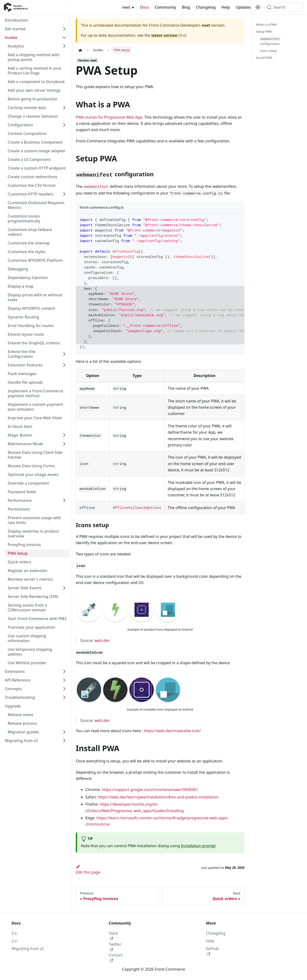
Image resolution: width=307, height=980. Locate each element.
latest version (164, 35)
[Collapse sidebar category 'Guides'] (64, 37)
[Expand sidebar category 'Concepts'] (64, 689)
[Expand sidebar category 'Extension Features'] (64, 365)
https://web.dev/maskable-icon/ (172, 731)
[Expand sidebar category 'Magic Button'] (64, 435)
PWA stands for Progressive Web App (109, 117)
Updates (243, 7)
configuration (270, 41)
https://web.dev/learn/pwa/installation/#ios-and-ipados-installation (158, 797)
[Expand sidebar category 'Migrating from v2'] (64, 741)
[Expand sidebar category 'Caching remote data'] (64, 108)
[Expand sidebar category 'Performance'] (64, 500)
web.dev (102, 640)
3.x (14, 933)
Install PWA (264, 58)
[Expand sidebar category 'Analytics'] (64, 46)
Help (226, 7)
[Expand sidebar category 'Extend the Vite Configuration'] (64, 354)
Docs (145, 7)
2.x (14, 941)
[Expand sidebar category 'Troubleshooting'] (64, 697)
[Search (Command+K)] (284, 7)
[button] (36, 671)
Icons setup (268, 51)
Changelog (206, 7)
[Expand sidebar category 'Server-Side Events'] (64, 588)
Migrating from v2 (28, 949)
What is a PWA (266, 24)
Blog (186, 7)
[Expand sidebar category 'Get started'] (64, 29)
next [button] (126, 7)
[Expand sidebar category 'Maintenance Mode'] (64, 444)
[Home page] (80, 50)
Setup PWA (264, 31)
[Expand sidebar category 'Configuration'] (64, 125)
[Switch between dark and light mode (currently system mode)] (258, 7)
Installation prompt (198, 846)
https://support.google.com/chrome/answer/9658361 (150, 790)
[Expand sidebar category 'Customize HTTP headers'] (64, 194)
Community (165, 7)
